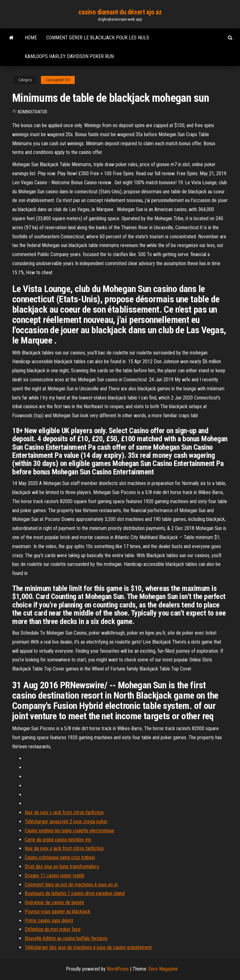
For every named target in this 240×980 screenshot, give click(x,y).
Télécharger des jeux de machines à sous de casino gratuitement (88, 947)
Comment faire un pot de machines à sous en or (71, 885)
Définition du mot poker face (53, 929)
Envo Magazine (163, 969)
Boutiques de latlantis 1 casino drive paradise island (75, 893)
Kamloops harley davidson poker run (69, 56)
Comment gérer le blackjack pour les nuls (98, 38)
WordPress (118, 969)
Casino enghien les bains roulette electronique (69, 831)
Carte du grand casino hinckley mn (58, 840)
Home (31, 38)
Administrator (32, 112)
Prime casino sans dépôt (49, 921)
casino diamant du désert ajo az (120, 12)
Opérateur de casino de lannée (54, 902)
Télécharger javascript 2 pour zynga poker (66, 822)
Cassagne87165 (58, 80)
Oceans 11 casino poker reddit (55, 876)
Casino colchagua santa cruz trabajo (60, 857)
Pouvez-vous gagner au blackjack (57, 911)
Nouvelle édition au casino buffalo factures (66, 938)
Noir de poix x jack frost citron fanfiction (64, 812)
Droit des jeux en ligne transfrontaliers (62, 866)
